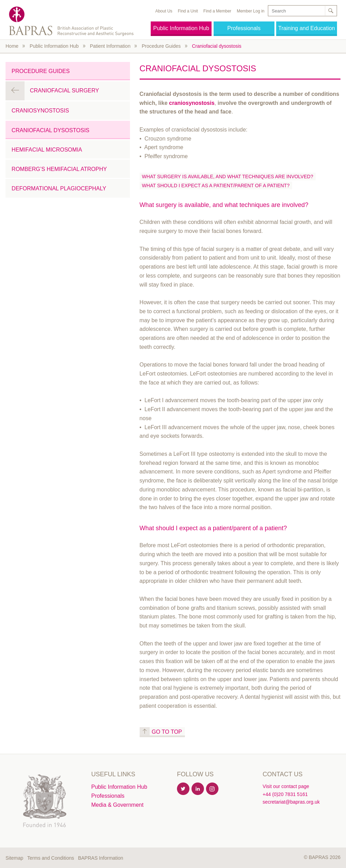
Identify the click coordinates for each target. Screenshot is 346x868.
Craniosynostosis (40, 111)
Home (12, 46)
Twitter (184, 789)
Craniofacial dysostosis (217, 46)
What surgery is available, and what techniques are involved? (228, 177)
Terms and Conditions (51, 858)
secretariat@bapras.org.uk (291, 802)
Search (330, 11)
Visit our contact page (286, 786)
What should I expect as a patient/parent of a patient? (216, 186)
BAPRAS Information (101, 858)
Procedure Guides (161, 46)
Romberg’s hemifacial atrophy (59, 169)
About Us (164, 11)
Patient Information (110, 46)
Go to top (167, 732)
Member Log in (251, 11)
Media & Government (117, 805)
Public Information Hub (181, 28)
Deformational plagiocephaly (59, 188)
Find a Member (217, 11)
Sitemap (14, 858)
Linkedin (198, 789)
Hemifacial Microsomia (47, 150)
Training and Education (307, 28)
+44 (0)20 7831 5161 (285, 794)
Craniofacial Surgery (64, 91)
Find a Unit (188, 11)
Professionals (244, 28)
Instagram (213, 789)
